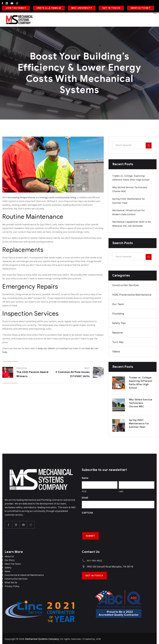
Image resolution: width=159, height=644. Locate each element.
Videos (116, 351)
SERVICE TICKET (138, 8)
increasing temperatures (21, 197)
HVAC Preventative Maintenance (132, 294)
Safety (8, 566)
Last (121, 490)
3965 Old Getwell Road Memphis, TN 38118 (110, 565)
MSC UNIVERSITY (80, 8)
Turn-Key (118, 341)
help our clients (47, 347)
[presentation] (105, 521)
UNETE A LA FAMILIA (48, 8)
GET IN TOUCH (110, 8)
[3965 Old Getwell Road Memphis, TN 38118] (83, 565)
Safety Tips (119, 322)
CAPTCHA (87, 512)
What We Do (11, 581)
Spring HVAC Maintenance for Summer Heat (139, 423)
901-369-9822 (94, 559)
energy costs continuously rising (58, 197)
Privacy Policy (12, 585)
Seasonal (118, 332)
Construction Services (126, 284)
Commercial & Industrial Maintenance (24, 574)
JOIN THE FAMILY (15, 8)
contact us (66, 347)
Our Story (10, 559)
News (7, 570)
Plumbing (118, 313)
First (84, 490)
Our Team (118, 303)
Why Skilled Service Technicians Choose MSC (141, 402)
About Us (9, 555)
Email (85, 497)
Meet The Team (13, 562)
